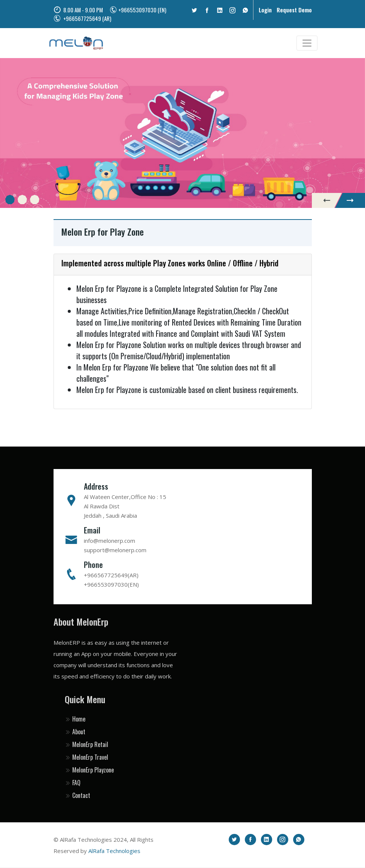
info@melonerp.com (109, 541)
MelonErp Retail (86, 744)
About (75, 732)
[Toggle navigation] (307, 43)
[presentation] (327, 200)
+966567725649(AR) (111, 575)
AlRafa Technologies (114, 851)
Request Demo (294, 10)
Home (75, 719)
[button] (10, 199)
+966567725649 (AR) (82, 18)
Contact (77, 795)
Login (265, 10)
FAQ (73, 783)
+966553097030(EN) (111, 584)
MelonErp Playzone (89, 770)
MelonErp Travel (86, 757)
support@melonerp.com (115, 550)
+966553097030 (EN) (138, 10)
